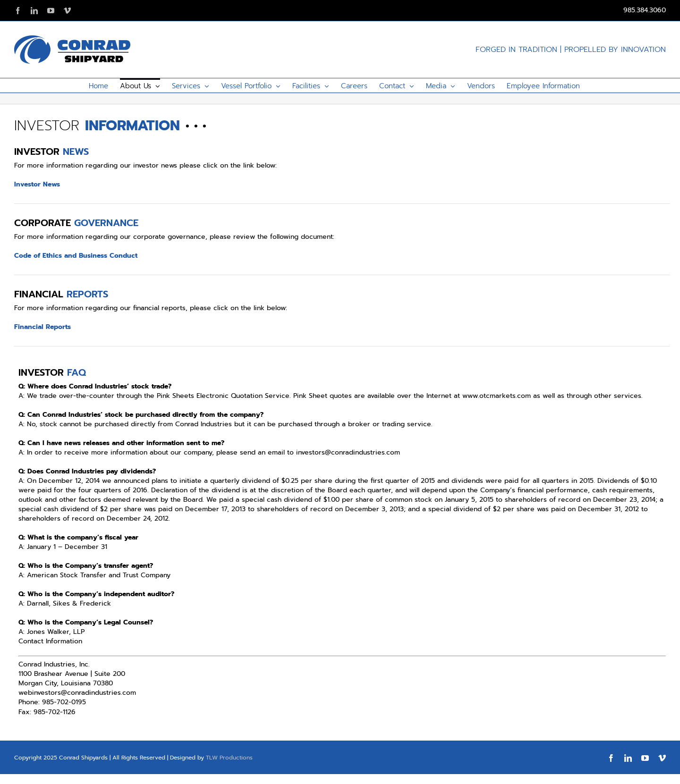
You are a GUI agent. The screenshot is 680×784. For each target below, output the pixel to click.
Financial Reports (42, 327)
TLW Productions (229, 758)
